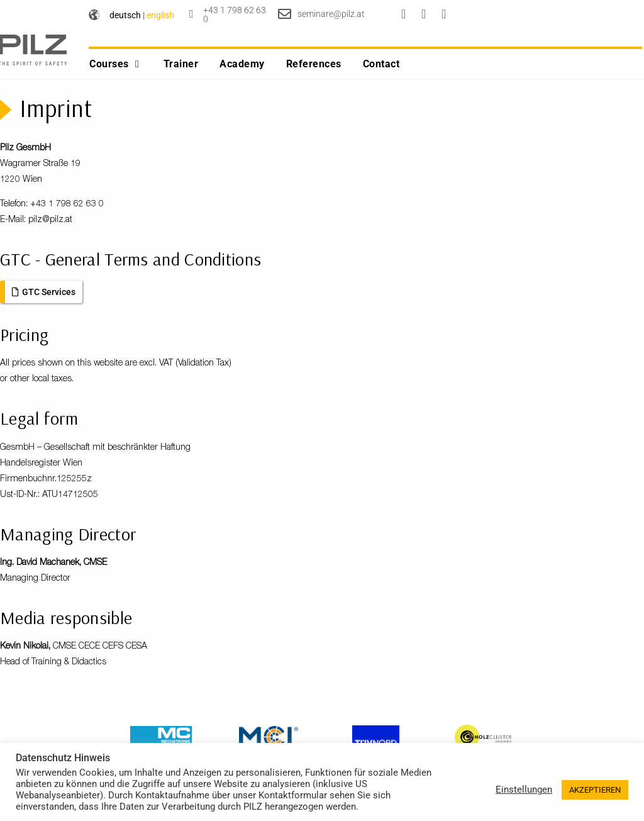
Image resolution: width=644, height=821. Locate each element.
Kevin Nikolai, (26, 654)
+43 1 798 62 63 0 (235, 14)
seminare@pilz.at (331, 14)
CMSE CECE (76, 654)
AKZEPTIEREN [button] (595, 790)
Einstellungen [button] (524, 790)
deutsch (125, 15)
